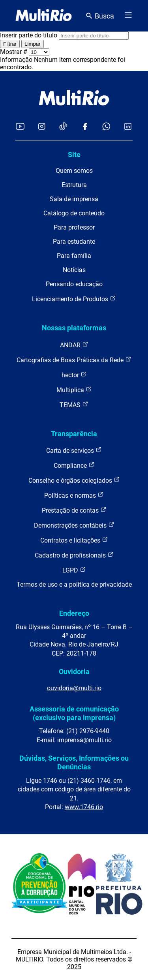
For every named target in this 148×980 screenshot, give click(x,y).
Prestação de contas (74, 510)
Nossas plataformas (74, 328)
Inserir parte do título (29, 35)
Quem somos (74, 171)
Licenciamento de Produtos (74, 299)
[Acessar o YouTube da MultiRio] (20, 127)
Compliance (74, 465)
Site (74, 155)
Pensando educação (74, 284)
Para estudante (74, 242)
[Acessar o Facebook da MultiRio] (85, 127)
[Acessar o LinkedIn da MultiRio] (128, 127)
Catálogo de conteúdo (74, 213)
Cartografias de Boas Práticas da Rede (74, 360)
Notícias (74, 270)
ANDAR (74, 345)
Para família (74, 256)
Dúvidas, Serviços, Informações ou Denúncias (74, 762)
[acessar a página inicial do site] (44, 16)
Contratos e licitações (74, 540)
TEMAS (74, 405)
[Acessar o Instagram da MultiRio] (42, 127)
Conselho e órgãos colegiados (74, 480)
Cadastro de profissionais (74, 555)
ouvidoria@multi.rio (74, 688)
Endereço (74, 613)
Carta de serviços (74, 450)
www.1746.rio (84, 807)
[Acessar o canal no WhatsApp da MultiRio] (106, 127)
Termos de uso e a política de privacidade (74, 584)
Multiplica (74, 390)
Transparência (74, 434)
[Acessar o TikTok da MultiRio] (63, 127)
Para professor (74, 227)
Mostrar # (14, 52)
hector (74, 375)
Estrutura (74, 185)
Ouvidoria (74, 672)
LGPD (74, 570)
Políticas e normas (74, 495)
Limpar (33, 44)
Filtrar (10, 44)
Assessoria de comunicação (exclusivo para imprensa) (74, 713)
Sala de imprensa (74, 199)
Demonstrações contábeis (74, 525)
